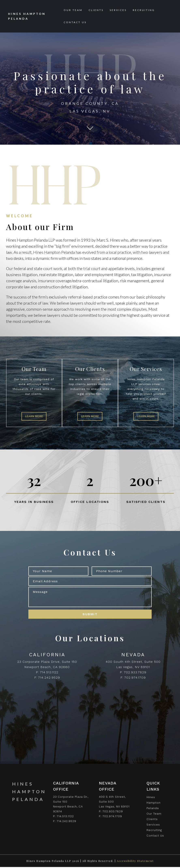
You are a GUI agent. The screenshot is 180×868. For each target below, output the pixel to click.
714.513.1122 (49, 673)
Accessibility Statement (135, 862)
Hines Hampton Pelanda (154, 804)
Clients (96, 10)
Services (118, 10)
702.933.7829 (135, 673)
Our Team (73, 10)
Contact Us (75, 22)
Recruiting (144, 10)
